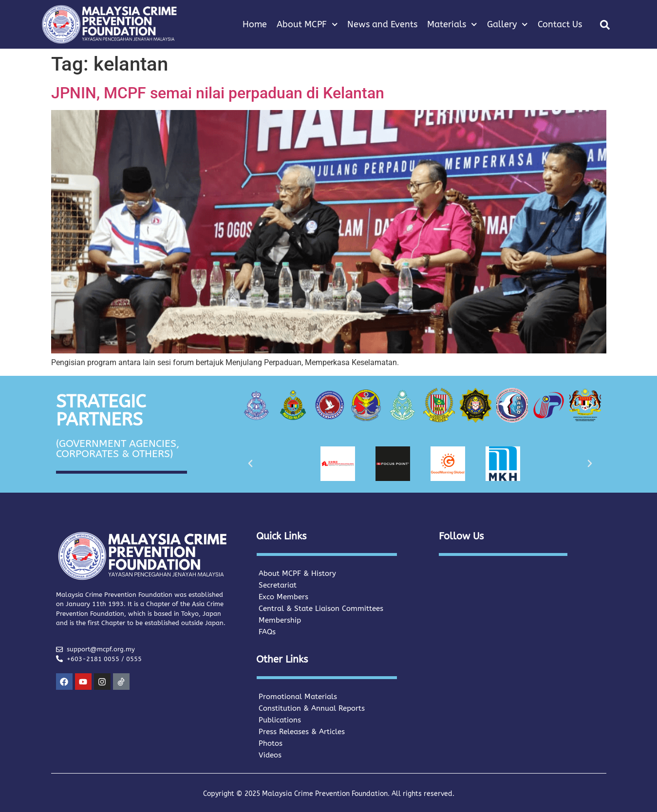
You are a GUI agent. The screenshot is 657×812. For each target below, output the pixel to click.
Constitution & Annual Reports (312, 708)
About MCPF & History (297, 573)
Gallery (507, 25)
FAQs (267, 632)
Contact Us (560, 24)
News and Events (382, 24)
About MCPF (307, 25)
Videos (270, 755)
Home (255, 24)
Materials (452, 25)
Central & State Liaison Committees (321, 609)
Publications (280, 720)
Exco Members (283, 597)
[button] (605, 25)
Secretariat (278, 585)
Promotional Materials (298, 697)
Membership (280, 620)
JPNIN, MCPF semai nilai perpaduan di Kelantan (218, 93)
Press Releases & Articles (302, 732)
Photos (271, 743)
